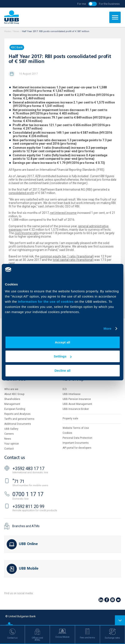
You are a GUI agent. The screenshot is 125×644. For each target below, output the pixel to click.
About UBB (15, 379)
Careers (9, 434)
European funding (15, 409)
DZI (65, 389)
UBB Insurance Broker (76, 409)
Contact (9, 449)
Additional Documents (18, 424)
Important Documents (76, 443)
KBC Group (73, 379)
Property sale (70, 418)
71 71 (19, 481)
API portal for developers (77, 448)
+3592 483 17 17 (28, 469)
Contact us (15, 458)
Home (8, 31)
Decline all (62, 371)
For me (82, 4)
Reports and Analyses (17, 414)
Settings (63, 356)
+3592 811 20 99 (28, 506)
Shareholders (12, 399)
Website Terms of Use (76, 428)
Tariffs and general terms (19, 419)
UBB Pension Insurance (77, 399)
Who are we (11, 389)
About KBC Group (14, 394)
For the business (109, 4)
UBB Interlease (72, 394)
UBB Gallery (11, 429)
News (16, 31)
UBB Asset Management (77, 404)
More (107, 328)
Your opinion (12, 444)
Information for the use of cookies (46, 302)
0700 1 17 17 (28, 494)
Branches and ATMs (26, 526)
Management (12, 404)
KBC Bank (17, 47)
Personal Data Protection (77, 438)
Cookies (67, 433)
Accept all (62, 342)
